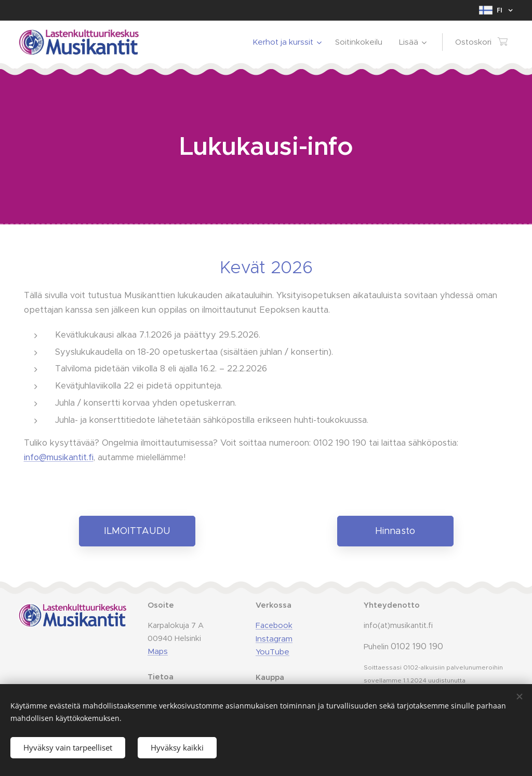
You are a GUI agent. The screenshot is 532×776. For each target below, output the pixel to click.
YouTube (272, 652)
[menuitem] (288, 42)
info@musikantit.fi (59, 457)
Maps (158, 652)
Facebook (274, 625)
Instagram (274, 639)
